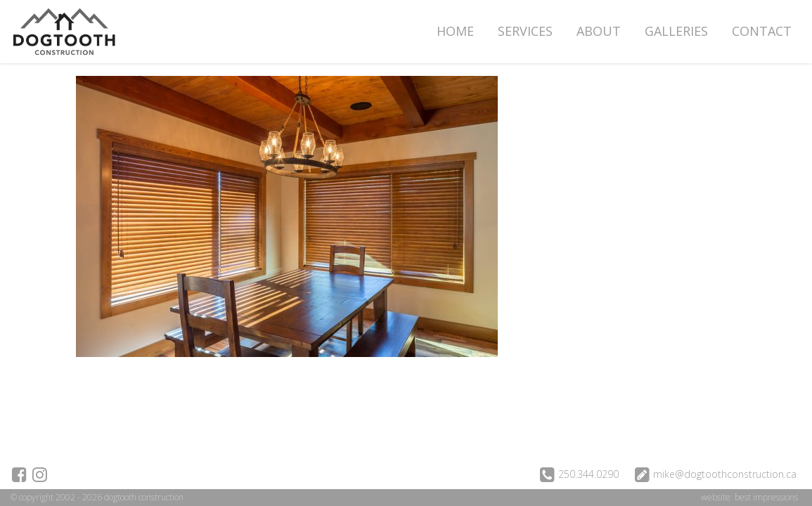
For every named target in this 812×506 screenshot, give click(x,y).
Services (525, 31)
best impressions (766, 497)
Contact (762, 31)
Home (455, 31)
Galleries (676, 31)
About (599, 31)
